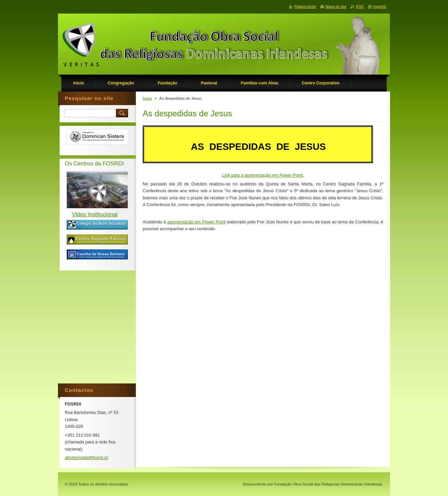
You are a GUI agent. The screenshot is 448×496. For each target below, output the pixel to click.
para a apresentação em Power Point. (263, 175)
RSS (360, 6)
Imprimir (380, 6)
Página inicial (305, 6)
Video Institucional (95, 214)
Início (147, 98)
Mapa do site (336, 6)
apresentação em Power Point (196, 222)
